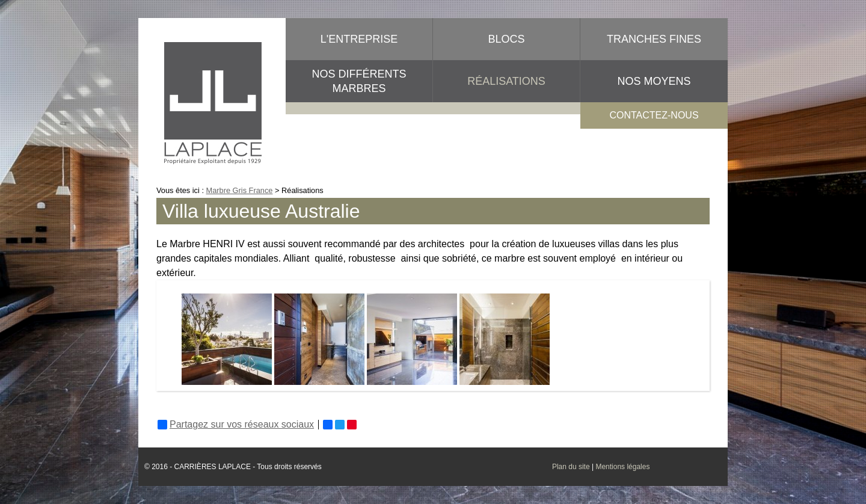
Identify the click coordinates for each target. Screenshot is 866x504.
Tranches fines (654, 39)
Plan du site (571, 467)
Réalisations (506, 81)
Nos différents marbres (359, 81)
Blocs (506, 39)
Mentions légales (622, 467)
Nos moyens (654, 81)
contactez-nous (654, 115)
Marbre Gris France (240, 190)
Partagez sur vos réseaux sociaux (236, 425)
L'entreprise (359, 39)
